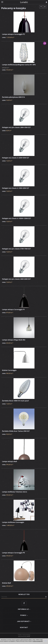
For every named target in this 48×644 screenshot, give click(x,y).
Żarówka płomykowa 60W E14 (13, 97)
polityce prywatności (38, 641)
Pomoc (24, 615)
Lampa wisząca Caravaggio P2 (13, 34)
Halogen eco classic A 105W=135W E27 (16, 218)
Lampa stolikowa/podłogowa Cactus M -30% (19, 65)
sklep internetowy (24, 637)
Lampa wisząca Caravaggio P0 (13, 553)
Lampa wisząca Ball (9, 461)
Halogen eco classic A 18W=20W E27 (16, 188)
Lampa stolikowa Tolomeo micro (15, 492)
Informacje (24, 609)
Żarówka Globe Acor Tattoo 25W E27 (16, 431)
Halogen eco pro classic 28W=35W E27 (16, 127)
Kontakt (24, 627)
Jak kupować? (24, 621)
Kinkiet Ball (6, 583)
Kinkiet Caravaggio (9, 370)
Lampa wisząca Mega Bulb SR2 (14, 340)
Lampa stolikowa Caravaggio (13, 522)
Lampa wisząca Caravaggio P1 (13, 309)
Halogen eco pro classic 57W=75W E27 (16, 249)
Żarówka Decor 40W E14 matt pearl (15, 401)
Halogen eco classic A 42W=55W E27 (16, 158)
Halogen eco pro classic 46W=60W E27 (16, 279)
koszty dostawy (26, 635)
